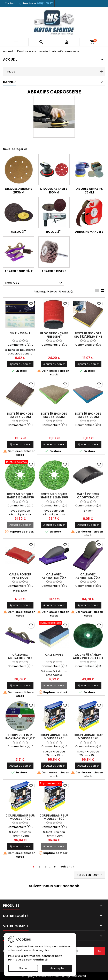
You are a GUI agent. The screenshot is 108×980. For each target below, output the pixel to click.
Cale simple (54, 655)
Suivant (68, 867)
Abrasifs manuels (89, 232)
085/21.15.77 (45, 3)
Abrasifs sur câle (19, 271)
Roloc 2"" (54, 232)
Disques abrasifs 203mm (19, 191)
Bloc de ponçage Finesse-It (54, 335)
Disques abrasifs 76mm (89, 191)
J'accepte (57, 968)
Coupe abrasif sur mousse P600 (54, 817)
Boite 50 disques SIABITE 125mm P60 (54, 496)
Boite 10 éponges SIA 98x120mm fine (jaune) (88, 337)
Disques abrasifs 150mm (54, 191)
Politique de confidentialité (28, 960)
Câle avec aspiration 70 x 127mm (54, 578)
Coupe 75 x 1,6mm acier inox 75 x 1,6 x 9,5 (88, 658)
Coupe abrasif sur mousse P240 (54, 737)
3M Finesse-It (20, 333)
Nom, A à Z (34, 283)
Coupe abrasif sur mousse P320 (88, 737)
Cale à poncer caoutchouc (88, 496)
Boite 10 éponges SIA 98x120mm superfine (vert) (54, 417)
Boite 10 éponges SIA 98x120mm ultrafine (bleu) (88, 417)
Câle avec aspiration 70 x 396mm (20, 658)
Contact (10, 3)
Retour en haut (90, 875)
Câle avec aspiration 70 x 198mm (88, 578)
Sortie (23, 968)
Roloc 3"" (19, 232)
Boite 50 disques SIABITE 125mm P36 (20, 496)
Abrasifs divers (54, 271)
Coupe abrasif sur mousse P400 (20, 817)
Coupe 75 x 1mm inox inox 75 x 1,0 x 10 (20, 738)
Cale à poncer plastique (20, 576)
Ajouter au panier (20, 364)
